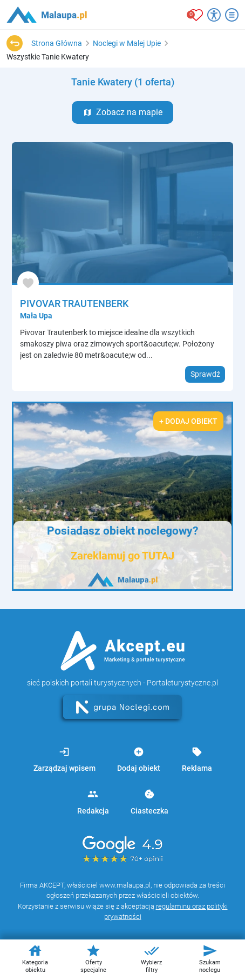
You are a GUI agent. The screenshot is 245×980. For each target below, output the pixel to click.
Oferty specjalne (93, 958)
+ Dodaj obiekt (188, 421)
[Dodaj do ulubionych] (28, 282)
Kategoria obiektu (35, 958)
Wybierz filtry (151, 958)
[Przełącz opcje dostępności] (214, 15)
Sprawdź (205, 374)
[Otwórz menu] (232, 15)
